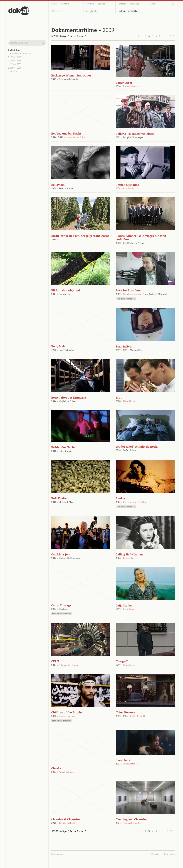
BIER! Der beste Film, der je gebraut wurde (80, 236)
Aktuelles (57, 11)
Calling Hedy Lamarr (130, 554)
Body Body (58, 346)
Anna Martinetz (66, 772)
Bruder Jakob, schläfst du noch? (137, 447)
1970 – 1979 (16, 57)
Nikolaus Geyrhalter (68, 665)
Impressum (169, 854)
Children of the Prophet (67, 712)
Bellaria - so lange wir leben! (135, 134)
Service (101, 4)
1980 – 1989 (16, 61)
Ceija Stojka (124, 605)
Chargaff (122, 661)
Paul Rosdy (128, 188)
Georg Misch (129, 558)
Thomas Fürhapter (68, 823)
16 (167, 36)
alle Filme (15, 50)
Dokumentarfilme (129, 11)
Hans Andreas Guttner (76, 137)
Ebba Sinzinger (130, 665)
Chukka (56, 768)
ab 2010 (14, 71)
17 (170, 36)
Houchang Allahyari (133, 294)
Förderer (122, 4)
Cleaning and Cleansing (132, 819)
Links (152, 4)
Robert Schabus (131, 86)
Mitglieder (92, 11)
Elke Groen (143, 502)
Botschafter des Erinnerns (69, 397)
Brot (119, 397)
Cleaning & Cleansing (66, 819)
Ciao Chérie (123, 760)
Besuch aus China (127, 185)
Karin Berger (129, 609)
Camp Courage (61, 605)
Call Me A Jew (61, 554)
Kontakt (65, 4)
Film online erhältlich (126, 299)
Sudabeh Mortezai (67, 716)
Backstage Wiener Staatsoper (71, 75)
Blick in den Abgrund (66, 290)
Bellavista (58, 185)
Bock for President (128, 290)
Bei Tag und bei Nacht (66, 133)
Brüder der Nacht (63, 447)
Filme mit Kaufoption (21, 53)
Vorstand (90, 4)
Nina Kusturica (130, 764)
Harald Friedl (130, 401)
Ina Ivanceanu (130, 502)
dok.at (54, 4)
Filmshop (135, 4)
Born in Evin (124, 346)
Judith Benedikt (138, 716)
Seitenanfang (57, 854)
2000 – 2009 (16, 68)
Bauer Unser (124, 83)
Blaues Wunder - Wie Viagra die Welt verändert (141, 238)
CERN (55, 661)
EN (173, 4)
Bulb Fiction (59, 498)
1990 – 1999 (16, 64)
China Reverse (125, 712)
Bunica (120, 498)
